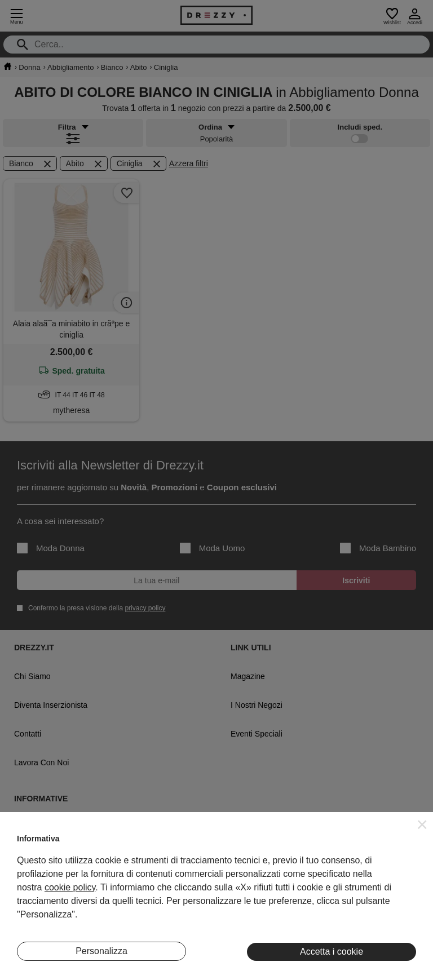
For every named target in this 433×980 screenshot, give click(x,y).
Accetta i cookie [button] (332, 952)
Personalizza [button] (101, 951)
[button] (422, 824)
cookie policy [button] (70, 887)
